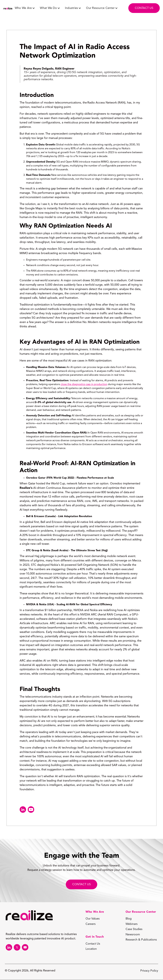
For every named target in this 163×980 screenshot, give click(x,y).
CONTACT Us (81, 884)
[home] (8, 9)
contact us (144, 8)
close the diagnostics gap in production (84, 384)
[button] (25, 8)
